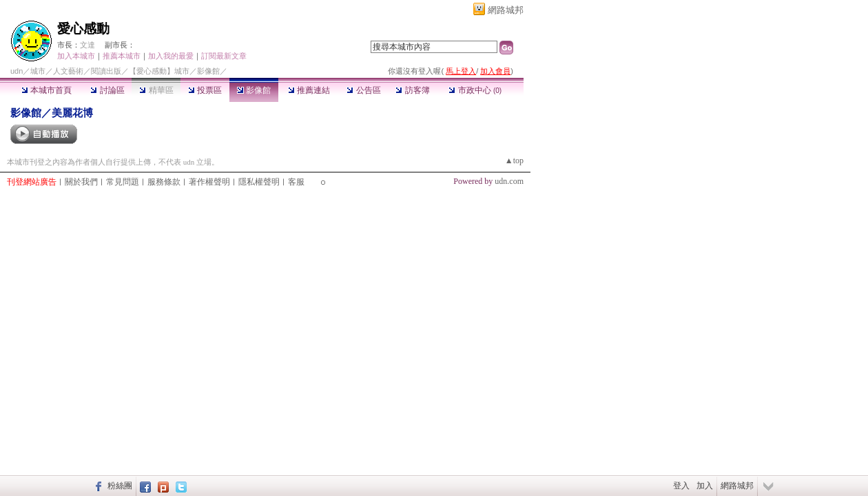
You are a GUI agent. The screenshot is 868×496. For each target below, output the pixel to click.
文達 (87, 45)
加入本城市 (76, 56)
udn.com (509, 181)
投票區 (205, 90)
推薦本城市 (122, 56)
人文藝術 (68, 71)
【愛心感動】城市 (159, 71)
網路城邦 (506, 10)
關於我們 (81, 182)
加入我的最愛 (171, 56)
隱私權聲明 (259, 182)
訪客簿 (412, 90)
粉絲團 (120, 486)
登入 (681, 486)
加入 (705, 486)
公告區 (363, 90)
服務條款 (164, 182)
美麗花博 (72, 113)
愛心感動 (83, 29)
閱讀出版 (106, 71)
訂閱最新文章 (224, 56)
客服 (296, 182)
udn (17, 71)
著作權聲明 (209, 182)
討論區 (107, 90)
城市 (38, 71)
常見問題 (123, 182)
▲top (514, 161)
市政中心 (475, 90)
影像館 (254, 90)
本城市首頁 (46, 90)
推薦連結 (309, 90)
